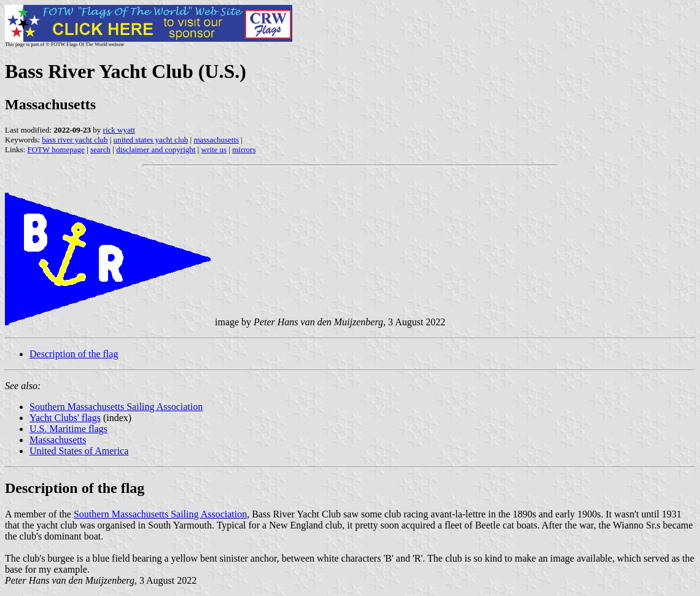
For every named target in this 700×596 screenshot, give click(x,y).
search (100, 149)
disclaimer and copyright (156, 149)
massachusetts (216, 140)
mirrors (244, 149)
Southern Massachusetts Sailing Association (116, 407)
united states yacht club (151, 140)
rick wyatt (119, 130)
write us (214, 149)
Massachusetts (58, 440)
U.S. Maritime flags (68, 429)
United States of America (79, 451)
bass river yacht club (75, 140)
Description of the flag (74, 354)
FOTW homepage (56, 149)
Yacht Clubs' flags (65, 418)
